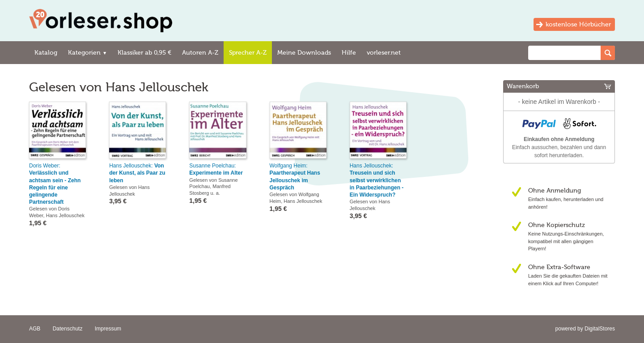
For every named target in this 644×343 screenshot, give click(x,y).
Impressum (108, 329)
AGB (35, 329)
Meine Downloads (304, 53)
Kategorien (87, 53)
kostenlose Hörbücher (578, 24)
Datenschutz (68, 329)
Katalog (46, 53)
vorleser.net (384, 53)
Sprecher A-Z (248, 53)
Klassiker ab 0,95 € (144, 53)
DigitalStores (600, 329)
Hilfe (349, 53)
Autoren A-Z (200, 53)
